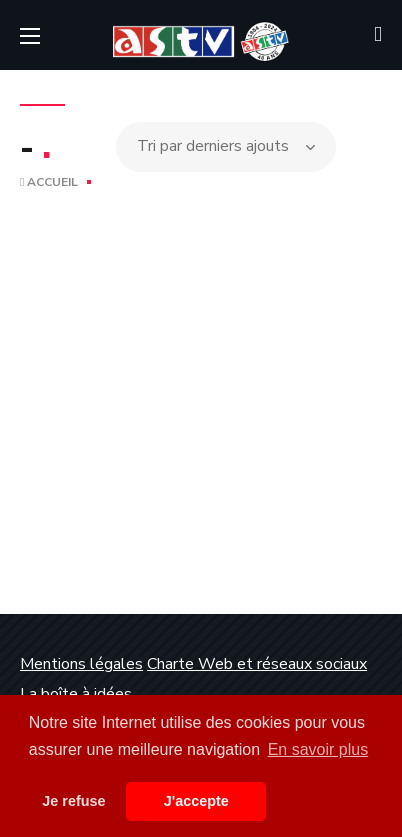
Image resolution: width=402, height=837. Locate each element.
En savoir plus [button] (318, 749)
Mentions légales (81, 664)
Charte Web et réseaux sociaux (257, 664)
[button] (378, 35)
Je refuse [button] (73, 801)
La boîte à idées (76, 694)
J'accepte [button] (196, 801)
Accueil (49, 182)
